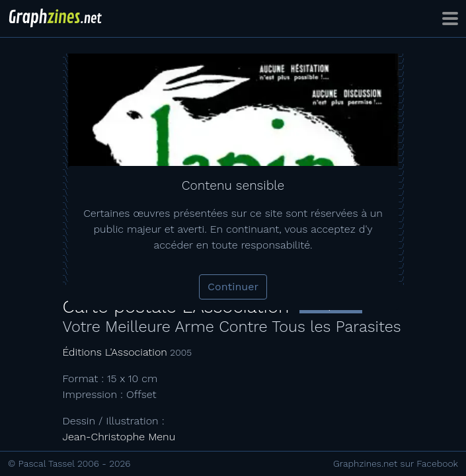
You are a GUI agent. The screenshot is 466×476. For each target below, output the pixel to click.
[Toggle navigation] (450, 19)
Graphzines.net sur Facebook (396, 463)
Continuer (233, 287)
